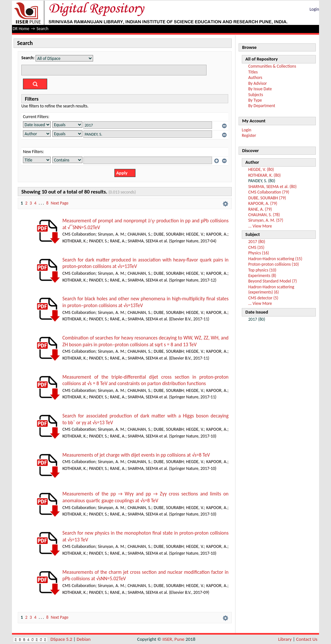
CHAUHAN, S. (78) (264, 215)
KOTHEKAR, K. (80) (264, 175)
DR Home (21, 29)
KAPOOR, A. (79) (263, 203)
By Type (255, 100)
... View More (260, 226)
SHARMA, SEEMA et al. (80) (272, 187)
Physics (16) (259, 253)
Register (249, 135)
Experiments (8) (262, 276)
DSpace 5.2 (62, 639)
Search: (28, 58)
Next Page (60, 203)
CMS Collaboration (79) (269, 192)
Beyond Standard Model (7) (272, 281)
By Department (262, 106)
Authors (255, 78)
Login (314, 9)
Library (285, 639)
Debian (84, 639)
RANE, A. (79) (260, 209)
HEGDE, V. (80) (261, 169)
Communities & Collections (272, 66)
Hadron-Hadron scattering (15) (275, 259)
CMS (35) (256, 247)
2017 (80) (257, 242)
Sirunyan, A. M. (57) (266, 220)
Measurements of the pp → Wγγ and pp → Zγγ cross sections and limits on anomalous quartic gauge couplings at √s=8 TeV (145, 497)
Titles (253, 72)
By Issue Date (260, 89)
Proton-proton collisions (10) (273, 264)
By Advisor (258, 83)
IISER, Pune (173, 639)
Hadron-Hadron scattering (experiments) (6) (271, 289)
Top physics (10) (262, 270)
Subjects (256, 95)
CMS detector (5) (263, 298)
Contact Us (307, 639)
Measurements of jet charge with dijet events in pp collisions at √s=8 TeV (136, 455)
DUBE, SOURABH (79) (267, 198)
